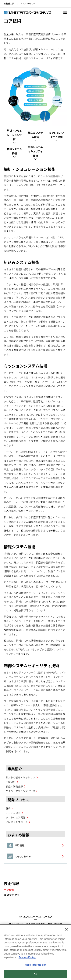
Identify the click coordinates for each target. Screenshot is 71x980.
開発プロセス (12, 895)
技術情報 (11, 883)
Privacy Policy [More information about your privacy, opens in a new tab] (27, 958)
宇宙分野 (11, 782)
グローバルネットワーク (21, 3)
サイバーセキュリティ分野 (20, 791)
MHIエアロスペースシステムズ (35, 916)
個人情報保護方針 (36, 924)
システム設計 (13, 813)
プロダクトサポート (17, 822)
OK (35, 975)
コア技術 (9, 890)
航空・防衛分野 (14, 786)
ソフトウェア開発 (16, 817)
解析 (8, 808)
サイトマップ (16, 924)
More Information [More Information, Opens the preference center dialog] (35, 965)
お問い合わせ (55, 924)
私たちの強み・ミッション (20, 777)
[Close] (66, 930)
